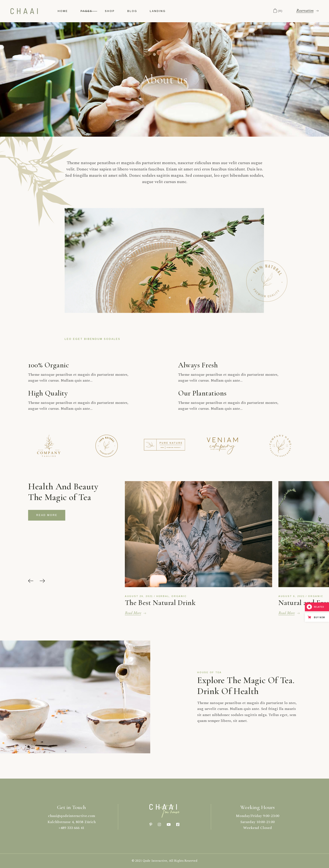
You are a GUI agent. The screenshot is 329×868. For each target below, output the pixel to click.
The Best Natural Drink (160, 603)
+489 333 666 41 (71, 828)
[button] (31, 581)
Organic (179, 596)
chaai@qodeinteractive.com (72, 816)
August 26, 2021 (139, 596)
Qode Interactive (155, 861)
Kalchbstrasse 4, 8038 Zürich (72, 822)
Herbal (163, 596)
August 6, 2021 (292, 596)
